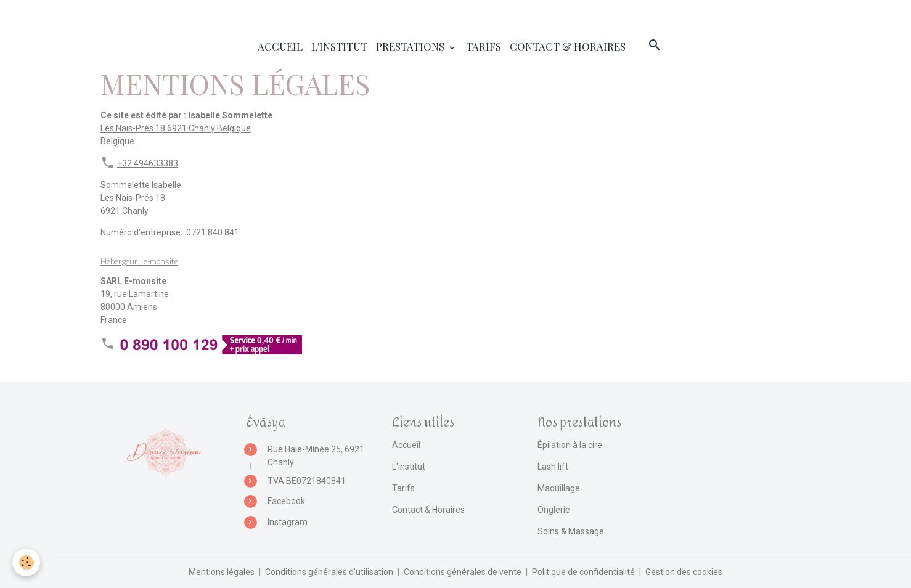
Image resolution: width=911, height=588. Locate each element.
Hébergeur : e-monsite (139, 261)
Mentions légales (222, 572)
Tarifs (484, 46)
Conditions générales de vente (463, 572)
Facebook (286, 501)
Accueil (280, 46)
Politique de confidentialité (583, 572)
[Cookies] (26, 562)
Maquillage (559, 488)
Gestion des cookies (684, 572)
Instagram (288, 522)
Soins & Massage (571, 531)
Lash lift (553, 467)
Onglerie (554, 510)
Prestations (411, 46)
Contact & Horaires (568, 46)
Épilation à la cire (570, 445)
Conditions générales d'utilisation (329, 572)
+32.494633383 (148, 163)
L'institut (339, 46)
